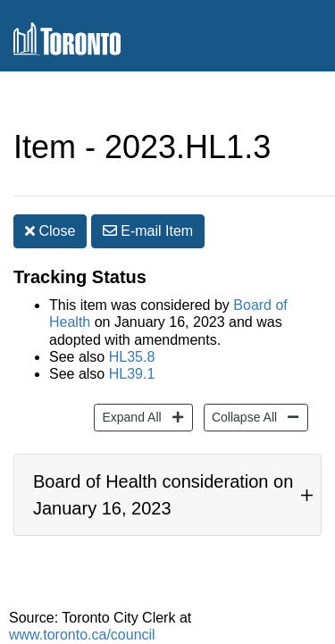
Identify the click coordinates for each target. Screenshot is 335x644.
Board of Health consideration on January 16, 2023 (163, 495)
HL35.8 (132, 357)
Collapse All (242, 416)
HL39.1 (132, 374)
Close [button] (50, 231)
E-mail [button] (148, 231)
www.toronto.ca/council (82, 635)
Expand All (129, 416)
